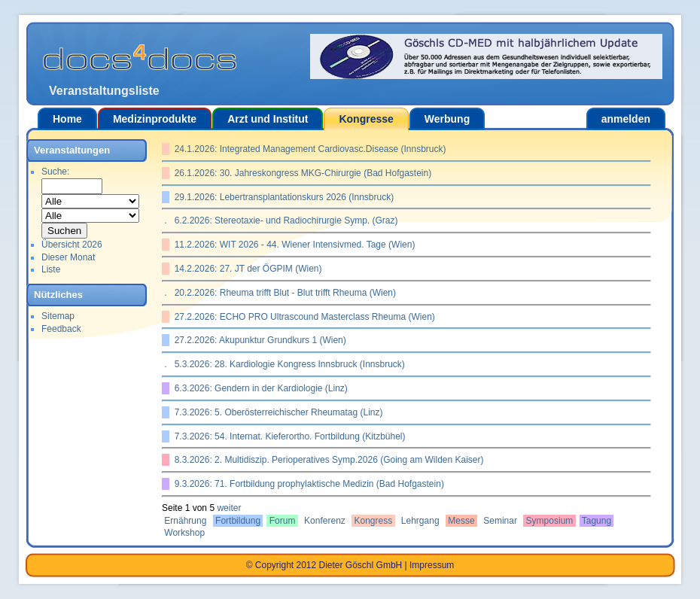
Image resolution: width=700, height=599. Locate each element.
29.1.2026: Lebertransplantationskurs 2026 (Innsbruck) (282, 197)
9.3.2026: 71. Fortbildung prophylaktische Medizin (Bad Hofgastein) (307, 484)
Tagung (597, 521)
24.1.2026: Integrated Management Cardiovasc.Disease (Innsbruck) (308, 149)
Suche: (55, 172)
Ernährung (186, 521)
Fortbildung (238, 521)
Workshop (184, 533)
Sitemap (58, 316)
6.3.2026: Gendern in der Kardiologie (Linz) (259, 388)
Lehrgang (420, 521)
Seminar (500, 521)
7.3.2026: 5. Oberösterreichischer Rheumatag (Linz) (276, 412)
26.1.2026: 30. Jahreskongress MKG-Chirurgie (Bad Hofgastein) (300, 173)
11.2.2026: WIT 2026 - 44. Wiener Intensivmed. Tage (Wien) (292, 245)
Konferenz (325, 521)
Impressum (432, 565)
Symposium (549, 521)
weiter (229, 508)
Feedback (61, 329)
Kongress (373, 521)
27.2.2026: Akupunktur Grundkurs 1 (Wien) (258, 340)
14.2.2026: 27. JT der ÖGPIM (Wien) (246, 269)
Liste (51, 269)
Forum (282, 521)
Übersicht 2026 (72, 245)
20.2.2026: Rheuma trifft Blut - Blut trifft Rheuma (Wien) (283, 293)
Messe (461, 521)
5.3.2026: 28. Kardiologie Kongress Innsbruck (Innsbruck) (287, 364)
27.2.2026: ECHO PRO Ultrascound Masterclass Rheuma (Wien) (302, 317)
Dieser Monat (68, 257)
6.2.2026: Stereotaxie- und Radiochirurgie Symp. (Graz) (283, 220)
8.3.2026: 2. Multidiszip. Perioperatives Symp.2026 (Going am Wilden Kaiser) (327, 460)
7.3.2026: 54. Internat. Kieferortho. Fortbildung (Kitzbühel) (288, 436)
